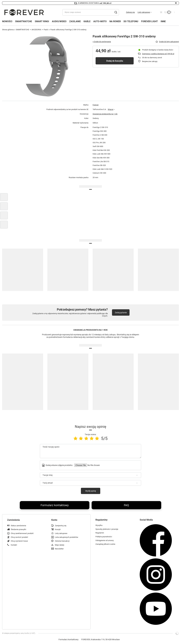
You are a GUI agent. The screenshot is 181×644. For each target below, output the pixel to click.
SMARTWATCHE (24, 21)
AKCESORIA (36, 30)
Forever (96, 105)
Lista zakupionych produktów (67, 537)
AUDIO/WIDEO (59, 21)
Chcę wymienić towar (19, 541)
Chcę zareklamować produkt (22, 533)
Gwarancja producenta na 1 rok (105, 114)
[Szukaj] (116, 12)
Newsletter (59, 549)
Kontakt (14, 545)
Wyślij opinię (91, 491)
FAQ (126, 505)
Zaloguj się (130, 12)
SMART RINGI (42, 21)
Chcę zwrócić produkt (19, 537)
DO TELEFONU (131, 21)
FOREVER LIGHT (149, 21)
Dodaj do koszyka (115, 61)
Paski (46, 30)
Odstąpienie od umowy (105, 540)
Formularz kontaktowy (55, 505)
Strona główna (8, 30)
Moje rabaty (60, 545)
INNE (163, 21)
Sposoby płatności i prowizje (107, 529)
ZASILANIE (75, 21)
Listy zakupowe (144, 12)
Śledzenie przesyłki (18, 529)
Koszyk (58, 529)
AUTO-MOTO (100, 21)
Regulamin (100, 533)
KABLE (87, 21)
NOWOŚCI (7, 21)
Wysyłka (99, 525)
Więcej (111, 109)
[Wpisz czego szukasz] (91, 12)
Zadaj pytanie (121, 313)
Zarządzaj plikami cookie (105, 544)
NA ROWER (115, 21)
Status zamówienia (18, 526)
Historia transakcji (62, 541)
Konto (54, 520)
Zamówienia (14, 520)
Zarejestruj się (61, 526)
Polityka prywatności (104, 537)
